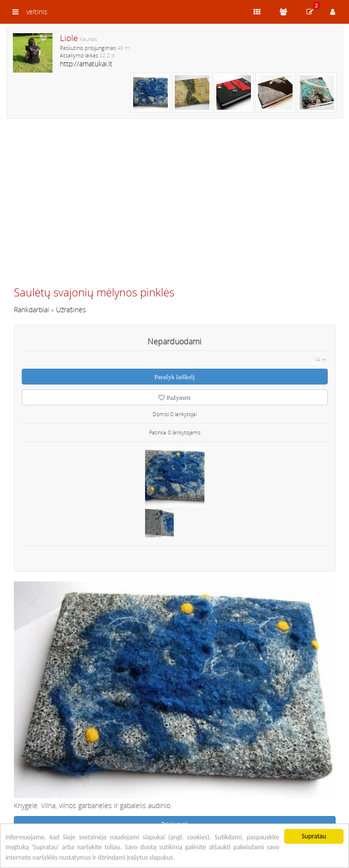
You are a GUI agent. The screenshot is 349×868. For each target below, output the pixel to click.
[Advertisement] (175, 206)
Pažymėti (174, 398)
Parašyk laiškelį (175, 377)
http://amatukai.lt (86, 64)
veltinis (37, 12)
